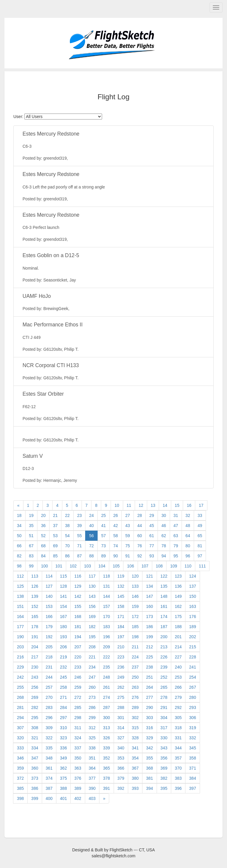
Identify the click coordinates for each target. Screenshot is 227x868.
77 (152, 546)
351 (92, 758)
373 (35, 778)
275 (121, 697)
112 (20, 576)
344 (178, 748)
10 (117, 505)
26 (116, 515)
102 (73, 566)
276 (135, 697)
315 (135, 728)
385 (20, 788)
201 (178, 637)
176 (192, 617)
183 (106, 627)
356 (164, 758)
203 (20, 647)
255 (20, 687)
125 (20, 586)
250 (135, 677)
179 (49, 627)
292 (178, 707)
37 (55, 526)
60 (140, 536)
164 (20, 617)
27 (128, 515)
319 (192, 728)
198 (135, 637)
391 (106, 788)
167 (63, 617)
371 (192, 768)
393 (135, 788)
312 (92, 728)
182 (92, 627)
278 (164, 697)
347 (35, 758)
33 (200, 515)
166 (49, 617)
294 (20, 718)
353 (121, 758)
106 (130, 566)
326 (106, 738)
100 (44, 566)
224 (135, 657)
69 (55, 546)
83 (31, 556)
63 (176, 536)
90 (116, 556)
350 (78, 758)
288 (121, 707)
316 (149, 728)
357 (178, 758)
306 (192, 718)
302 (135, 718)
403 (92, 798)
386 (35, 788)
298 (78, 718)
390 (92, 788)
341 (135, 748)
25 (104, 515)
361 (49, 768)
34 (19, 526)
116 (78, 576)
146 (135, 596)
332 (192, 738)
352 (106, 758)
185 (135, 627)
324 (78, 738)
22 (67, 515)
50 (19, 536)
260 (92, 687)
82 (19, 556)
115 (63, 576)
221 (92, 657)
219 (63, 657)
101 (59, 566)
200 (164, 637)
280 (192, 697)
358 (192, 758)
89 (104, 556)
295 (35, 718)
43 (128, 526)
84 (43, 556)
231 (49, 667)
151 (20, 606)
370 (178, 768)
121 (149, 576)
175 (178, 617)
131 (106, 586)
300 (106, 718)
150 (192, 596)
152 (35, 606)
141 (63, 596)
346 (20, 758)
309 (49, 728)
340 (121, 748)
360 (35, 768)
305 (178, 718)
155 (78, 606)
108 (159, 566)
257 (49, 687)
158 (121, 606)
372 (20, 778)
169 (92, 617)
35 (31, 526)
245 (63, 677)
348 (49, 758)
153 (49, 606)
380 (135, 778)
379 (121, 778)
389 (78, 788)
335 (49, 748)
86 (67, 556)
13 (153, 505)
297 (63, 718)
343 (164, 748)
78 (164, 546)
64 (188, 536)
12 (141, 505)
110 (188, 566)
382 (164, 778)
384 (192, 778)
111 (202, 566)
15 (177, 505)
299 (92, 718)
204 (35, 647)
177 (20, 627)
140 (49, 596)
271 (63, 697)
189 (192, 627)
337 (78, 748)
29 (152, 515)
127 (49, 586)
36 (43, 526)
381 (149, 778)
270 (49, 697)
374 (49, 778)
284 (63, 707)
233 (78, 667)
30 (164, 515)
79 (176, 546)
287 (106, 707)
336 (63, 748)
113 (35, 576)
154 (63, 606)
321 (35, 738)
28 (140, 515)
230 (35, 667)
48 (188, 526)
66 (19, 546)
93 (152, 556)
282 (35, 707)
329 (149, 738)
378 (106, 778)
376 (78, 778)
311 (78, 728)
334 (35, 748)
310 (63, 728)
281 (20, 707)
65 (200, 536)
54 (67, 536)
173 (149, 617)
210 (121, 647)
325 (92, 738)
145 (121, 596)
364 (92, 768)
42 (116, 526)
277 (149, 697)
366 (121, 768)
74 (116, 546)
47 (176, 526)
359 (20, 768)
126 (35, 586)
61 (152, 536)
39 (80, 526)
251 (149, 677)
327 (121, 738)
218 (49, 657)
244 (49, 677)
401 (63, 798)
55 (80, 536)
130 (92, 586)
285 (78, 707)
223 (121, 657)
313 (106, 728)
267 (192, 687)
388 (63, 788)
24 (91, 515)
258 (63, 687)
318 (178, 728)
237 (135, 667)
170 (106, 617)
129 (78, 586)
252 (164, 677)
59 (128, 536)
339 (106, 748)
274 (106, 697)
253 (178, 677)
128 (63, 586)
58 (116, 536)
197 (121, 637)
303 (149, 718)
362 (63, 768)
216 (20, 657)
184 (121, 627)
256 (35, 687)
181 (78, 627)
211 (135, 647)
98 (19, 566)
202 (192, 637)
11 (129, 505)
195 (92, 637)
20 (43, 515)
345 (192, 748)
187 (164, 627)
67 (31, 546)
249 (121, 677)
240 (178, 667)
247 (92, 677)
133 (135, 586)
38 (67, 526)
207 (78, 647)
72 (91, 546)
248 (106, 677)
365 (106, 768)
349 (63, 758)
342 (149, 748)
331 (178, 738)
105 (116, 566)
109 (173, 566)
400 (49, 798)
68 (43, 546)
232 (63, 667)
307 (20, 728)
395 (164, 788)
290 (149, 707)
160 (149, 606)
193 (63, 637)
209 (106, 647)
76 (140, 546)
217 (35, 657)
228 (192, 657)
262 (121, 687)
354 (135, 758)
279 (178, 697)
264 (149, 687)
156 (92, 606)
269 (35, 697)
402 (78, 798)
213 (164, 647)
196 (106, 637)
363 (78, 768)
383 (178, 778)
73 (104, 546)
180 (63, 627)
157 (106, 606)
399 (35, 798)
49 (200, 526)
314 (121, 728)
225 (149, 657)
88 (91, 556)
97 (200, 556)
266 (178, 687)
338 (92, 748)
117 (92, 576)
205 (49, 647)
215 (192, 647)
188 (178, 627)
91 (128, 556)
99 (31, 566)
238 (149, 667)
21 (55, 515)
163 (192, 606)
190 (20, 637)
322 (49, 738)
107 (145, 566)
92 (140, 556)
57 (104, 536)
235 (106, 667)
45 (152, 526)
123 (178, 576)
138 (20, 596)
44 (140, 526)
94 (164, 556)
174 (164, 617)
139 (35, 596)
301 (121, 718)
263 (135, 687)
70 (67, 546)
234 (92, 667)
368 (149, 768)
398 (20, 798)
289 (135, 707)
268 (20, 697)
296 (49, 718)
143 (92, 596)
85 (55, 556)
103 (87, 566)
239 (164, 667)
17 (201, 505)
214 (178, 647)
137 (192, 586)
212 (149, 647)
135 (164, 586)
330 (164, 738)
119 (121, 576)
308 (35, 728)
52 (43, 536)
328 (135, 738)
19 (31, 515)
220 (78, 657)
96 (188, 556)
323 (63, 738)
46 (164, 526)
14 (165, 505)
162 (178, 606)
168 (78, 617)
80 (188, 546)
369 (164, 768)
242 (20, 677)
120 (135, 576)
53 (55, 536)
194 (78, 637)
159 (135, 606)
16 (189, 505)
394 (149, 788)
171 (121, 617)
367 (135, 768)
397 (192, 788)
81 (200, 546)
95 (176, 556)
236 (121, 667)
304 (164, 718)
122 (164, 576)
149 (178, 596)
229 (20, 667)
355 (149, 758)
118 (106, 576)
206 (63, 647)
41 (104, 526)
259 (78, 687)
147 (149, 596)
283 (49, 707)
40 (91, 526)
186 (149, 627)
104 (102, 566)
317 (164, 728)
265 (164, 687)
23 (80, 515)
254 (192, 677)
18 (19, 515)
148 (164, 596)
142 (78, 596)
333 (20, 748)
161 (164, 606)
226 (164, 657)
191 (35, 637)
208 (92, 647)
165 (35, 617)
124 (192, 576)
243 (35, 677)
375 (63, 778)
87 (80, 556)
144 (106, 596)
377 (92, 778)
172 (135, 617)
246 (78, 677)
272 (78, 697)
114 (49, 576)
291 (164, 707)
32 (188, 515)
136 (178, 586)
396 (178, 788)
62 (164, 536)
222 (106, 657)
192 (49, 637)
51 (31, 536)
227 (178, 657)
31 (176, 515)
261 (106, 687)
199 (149, 637)
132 (121, 586)
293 (192, 707)
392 (121, 788)
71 (80, 546)
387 (49, 788)
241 (192, 667)
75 (128, 546)
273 (92, 697)
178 (35, 627)
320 (20, 738)
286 (92, 707)
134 (149, 586)
